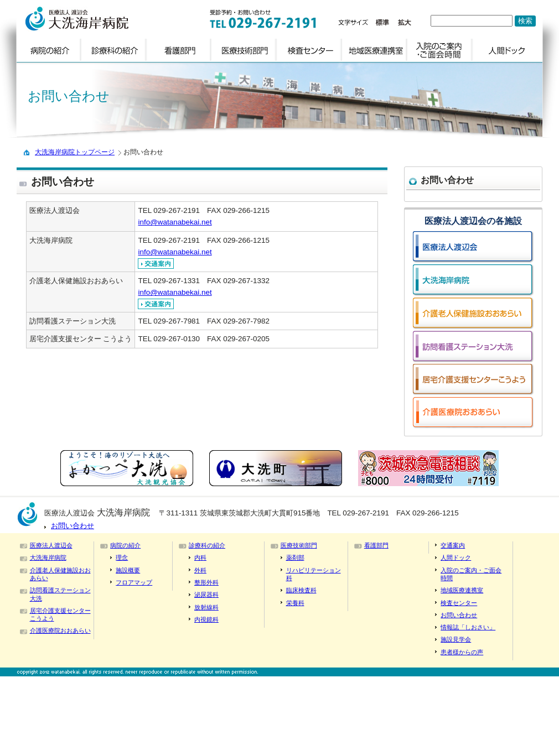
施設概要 (128, 570)
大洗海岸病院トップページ (75, 152)
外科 (200, 570)
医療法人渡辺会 (51, 545)
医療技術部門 (299, 545)
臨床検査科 (301, 590)
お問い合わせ (73, 526)
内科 (200, 557)
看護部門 (376, 545)
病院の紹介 (125, 545)
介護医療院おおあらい (60, 630)
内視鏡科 (206, 619)
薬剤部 (295, 557)
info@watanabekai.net (175, 222)
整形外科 (206, 582)
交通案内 (453, 545)
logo (101, 19)
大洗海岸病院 (48, 557)
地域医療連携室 (462, 590)
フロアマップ (134, 582)
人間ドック (456, 557)
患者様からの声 (462, 652)
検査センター (459, 603)
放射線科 (206, 607)
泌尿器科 (206, 595)
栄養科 (295, 603)
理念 (122, 557)
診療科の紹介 (207, 545)
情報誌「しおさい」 (468, 627)
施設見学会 (456, 639)
